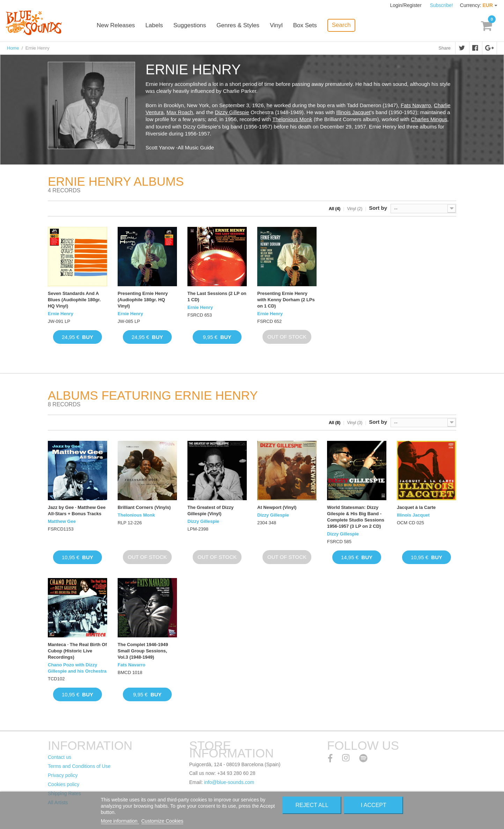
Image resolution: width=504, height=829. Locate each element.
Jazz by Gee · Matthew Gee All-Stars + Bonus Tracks (77, 510)
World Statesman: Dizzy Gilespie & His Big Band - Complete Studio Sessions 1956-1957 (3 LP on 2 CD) (356, 517)
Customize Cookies (162, 821)
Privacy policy (63, 775)
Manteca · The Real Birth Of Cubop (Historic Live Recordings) (77, 651)
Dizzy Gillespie (232, 112)
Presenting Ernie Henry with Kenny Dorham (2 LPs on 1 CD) (286, 300)
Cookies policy (64, 784)
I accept (374, 805)
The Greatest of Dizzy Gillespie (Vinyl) (210, 510)
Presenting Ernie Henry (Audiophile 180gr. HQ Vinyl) (143, 300)
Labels (154, 25)
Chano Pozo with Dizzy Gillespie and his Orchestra (77, 668)
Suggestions (190, 25)
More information (120, 821)
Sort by (378, 208)
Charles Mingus (429, 119)
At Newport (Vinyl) (277, 507)
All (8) (335, 423)
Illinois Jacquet (353, 112)
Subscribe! (442, 5)
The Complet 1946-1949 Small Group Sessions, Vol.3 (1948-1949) (143, 651)
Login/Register (407, 5)
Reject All (312, 805)
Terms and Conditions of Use (79, 766)
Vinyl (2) (355, 209)
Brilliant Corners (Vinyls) (144, 507)
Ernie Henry (61, 314)
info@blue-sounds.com (229, 782)
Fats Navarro (416, 105)
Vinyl (276, 25)
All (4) (335, 209)
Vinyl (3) (355, 423)
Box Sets (305, 25)
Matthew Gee (62, 521)
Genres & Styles (238, 25)
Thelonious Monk (292, 119)
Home (13, 48)
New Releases (116, 25)
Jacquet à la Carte (416, 507)
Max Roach (180, 112)
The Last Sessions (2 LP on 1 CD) (217, 297)
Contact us (60, 757)
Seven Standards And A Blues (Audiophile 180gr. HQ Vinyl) (74, 300)
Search (341, 25)
